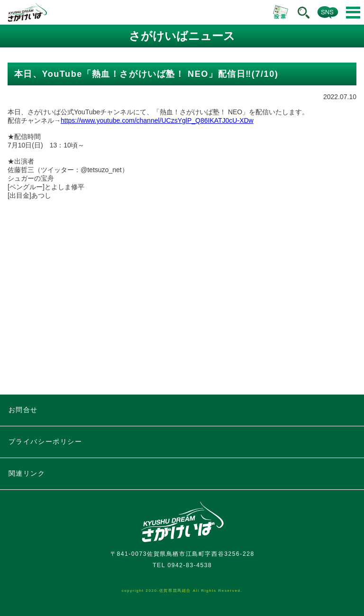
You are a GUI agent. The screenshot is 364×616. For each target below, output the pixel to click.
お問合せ (23, 410)
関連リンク (27, 473)
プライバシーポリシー (45, 441)
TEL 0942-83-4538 (182, 565)
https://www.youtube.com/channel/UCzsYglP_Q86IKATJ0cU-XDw (157, 120)
